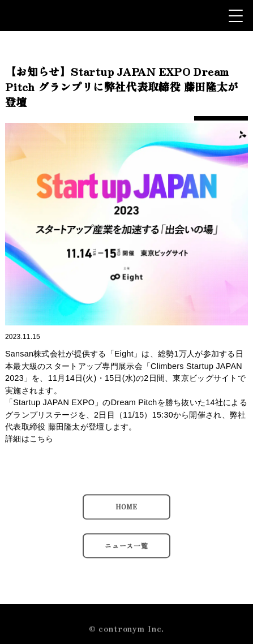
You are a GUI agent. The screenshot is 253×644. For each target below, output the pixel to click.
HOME (126, 511)
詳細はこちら (29, 439)
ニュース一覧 (126, 550)
